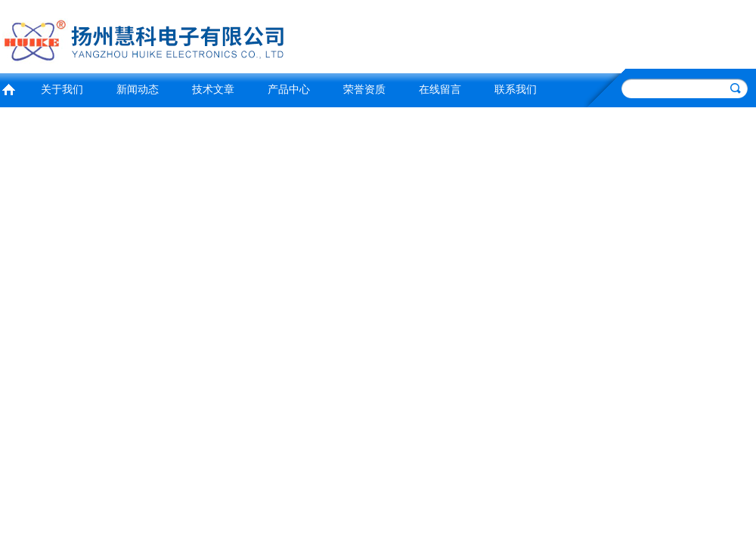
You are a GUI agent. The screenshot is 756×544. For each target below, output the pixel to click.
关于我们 (62, 90)
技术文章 (213, 90)
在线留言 (440, 90)
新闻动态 (138, 90)
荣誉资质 (364, 90)
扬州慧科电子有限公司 (185, 34)
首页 (8, 88)
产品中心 (289, 90)
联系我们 (516, 90)
